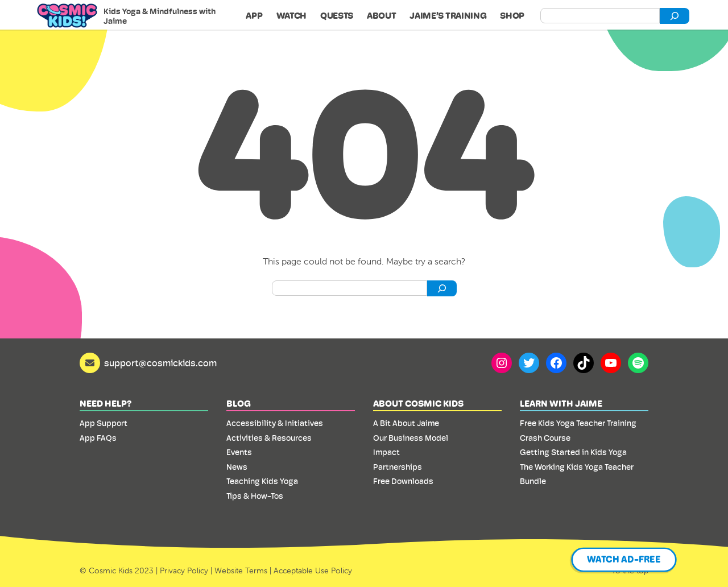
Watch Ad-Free (624, 559)
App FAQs (98, 438)
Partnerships (398, 467)
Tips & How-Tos (255, 496)
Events (239, 452)
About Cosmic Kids (418, 404)
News (237, 467)
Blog (239, 404)
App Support (104, 423)
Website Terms (241, 571)
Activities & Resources (269, 438)
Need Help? (106, 404)
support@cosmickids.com (160, 363)
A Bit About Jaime (406, 423)
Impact (386, 452)
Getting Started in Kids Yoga (573, 452)
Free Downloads (403, 481)
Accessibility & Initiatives (275, 423)
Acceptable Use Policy (313, 571)
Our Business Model (411, 438)
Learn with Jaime (561, 404)
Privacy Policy (184, 571)
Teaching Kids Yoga (262, 481)
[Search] (675, 16)
